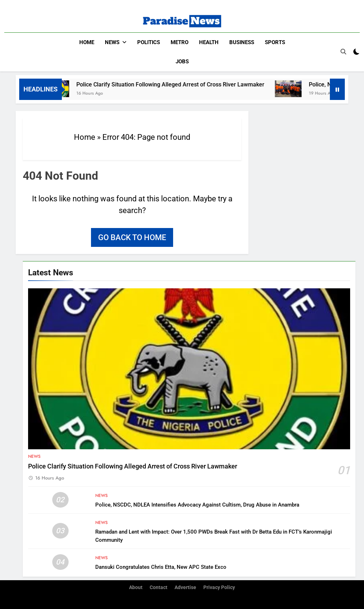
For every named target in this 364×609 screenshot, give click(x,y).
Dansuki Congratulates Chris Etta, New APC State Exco (161, 567)
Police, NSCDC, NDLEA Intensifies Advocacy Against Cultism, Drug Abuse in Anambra (197, 504)
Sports (275, 42)
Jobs (182, 62)
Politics (149, 42)
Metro (180, 42)
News (112, 42)
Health (209, 42)
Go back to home (132, 237)
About (136, 587)
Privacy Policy (219, 587)
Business (242, 42)
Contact (159, 587)
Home (87, 42)
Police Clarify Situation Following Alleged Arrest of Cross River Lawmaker (175, 84)
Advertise (185, 587)
